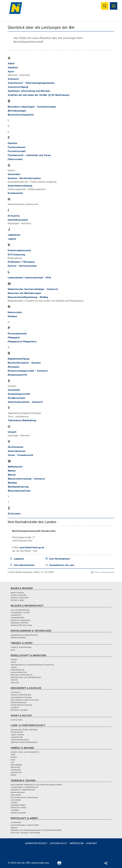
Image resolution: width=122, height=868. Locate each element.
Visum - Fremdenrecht (20, 455)
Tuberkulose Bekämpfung (22, 420)
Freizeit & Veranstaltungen (21, 647)
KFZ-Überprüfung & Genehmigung (24, 797)
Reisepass (14, 367)
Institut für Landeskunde (20, 620)
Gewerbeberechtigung (20, 186)
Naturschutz (15, 312)
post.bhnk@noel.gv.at (32, 547)
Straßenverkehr (17, 398)
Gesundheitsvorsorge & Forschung (25, 700)
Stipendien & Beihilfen (19, 623)
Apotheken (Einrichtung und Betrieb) (29, 91)
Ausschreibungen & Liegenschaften (25, 825)
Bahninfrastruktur (18, 792)
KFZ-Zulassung (16, 255)
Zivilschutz (14, 514)
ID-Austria (14, 216)
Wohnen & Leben (17, 600)
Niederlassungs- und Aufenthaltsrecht (26, 677)
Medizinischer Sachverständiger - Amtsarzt (33, 289)
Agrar (11, 71)
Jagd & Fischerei (17, 735)
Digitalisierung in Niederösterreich (24, 635)
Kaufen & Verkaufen (19, 595)
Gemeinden (14, 174)
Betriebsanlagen (17, 111)
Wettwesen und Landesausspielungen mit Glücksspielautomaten (36, 830)
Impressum (77, 843)
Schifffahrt (15, 810)
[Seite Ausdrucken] (59, 864)
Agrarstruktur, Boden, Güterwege (24, 730)
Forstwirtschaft (17, 151)
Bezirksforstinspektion (21, 115)
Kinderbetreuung (17, 670)
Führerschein (15, 159)
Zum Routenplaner (60, 559)
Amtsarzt (13, 79)
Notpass (12, 316)
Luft (12, 762)
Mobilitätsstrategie (18, 805)
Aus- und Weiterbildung (20, 610)
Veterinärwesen (17, 451)
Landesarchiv (16, 615)
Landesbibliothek (17, 617)
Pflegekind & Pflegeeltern (22, 342)
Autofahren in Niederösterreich (23, 790)
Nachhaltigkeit (16, 765)
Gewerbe (14, 828)
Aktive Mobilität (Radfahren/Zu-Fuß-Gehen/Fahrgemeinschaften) (37, 785)
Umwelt (12, 432)
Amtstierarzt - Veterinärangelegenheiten (31, 83)
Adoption (13, 67)
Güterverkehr (16, 795)
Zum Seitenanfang (103, 572)
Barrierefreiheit (36, 843)
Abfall (11, 63)
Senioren (14, 680)
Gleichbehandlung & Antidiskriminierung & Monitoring (32, 665)
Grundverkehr (15, 193)
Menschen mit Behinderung (22, 675)
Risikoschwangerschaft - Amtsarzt (28, 371)
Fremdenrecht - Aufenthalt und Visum (29, 155)
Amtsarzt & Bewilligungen (21, 695)
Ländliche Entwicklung (20, 740)
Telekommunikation (18, 638)
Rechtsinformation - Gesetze (24, 363)
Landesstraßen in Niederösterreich (24, 787)
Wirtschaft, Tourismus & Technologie (25, 833)
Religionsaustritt (17, 375)
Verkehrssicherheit (18, 813)
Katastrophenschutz (19, 250)
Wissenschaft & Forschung (21, 625)
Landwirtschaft (17, 737)
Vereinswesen (16, 447)
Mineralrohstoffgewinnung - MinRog (28, 297)
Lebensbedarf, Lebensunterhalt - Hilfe (29, 278)
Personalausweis (17, 333)
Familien (12, 143)
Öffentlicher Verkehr (19, 808)
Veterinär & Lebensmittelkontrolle (24, 742)
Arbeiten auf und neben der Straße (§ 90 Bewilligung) (39, 95)
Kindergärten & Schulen (20, 612)
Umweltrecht (16, 770)
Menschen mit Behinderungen (24, 293)
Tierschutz (15, 683)
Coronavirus (16, 692)
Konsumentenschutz (19, 672)
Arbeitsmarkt (16, 822)
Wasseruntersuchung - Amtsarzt (26, 479)
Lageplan (19, 559)
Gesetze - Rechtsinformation (24, 178)
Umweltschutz (16, 772)
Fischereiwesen (17, 147)
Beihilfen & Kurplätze (19, 710)
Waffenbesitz (15, 467)
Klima (13, 760)
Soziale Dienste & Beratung (21, 705)
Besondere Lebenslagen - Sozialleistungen (32, 107)
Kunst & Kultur (17, 720)
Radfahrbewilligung (19, 359)
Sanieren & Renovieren (20, 598)
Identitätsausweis (18, 220)
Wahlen (12, 471)
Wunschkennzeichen (19, 491)
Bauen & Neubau (17, 593)
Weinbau (12, 483)
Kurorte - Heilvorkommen (22, 266)
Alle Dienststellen (24, 565)
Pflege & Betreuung (18, 702)
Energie (14, 757)
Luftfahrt (14, 802)
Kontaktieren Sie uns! (62, 565)
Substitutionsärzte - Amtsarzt (25, 402)
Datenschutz (59, 843)
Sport (13, 650)
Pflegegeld (14, 338)
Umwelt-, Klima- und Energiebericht (25, 752)
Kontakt (92, 843)
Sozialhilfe (14, 390)
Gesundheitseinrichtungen (21, 697)
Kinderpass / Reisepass (21, 262)
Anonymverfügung (18, 87)
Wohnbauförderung (18, 487)
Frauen (13, 662)
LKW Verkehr (16, 800)
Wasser (12, 475)
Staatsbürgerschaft (19, 394)
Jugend (12, 239)
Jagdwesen (14, 235)
